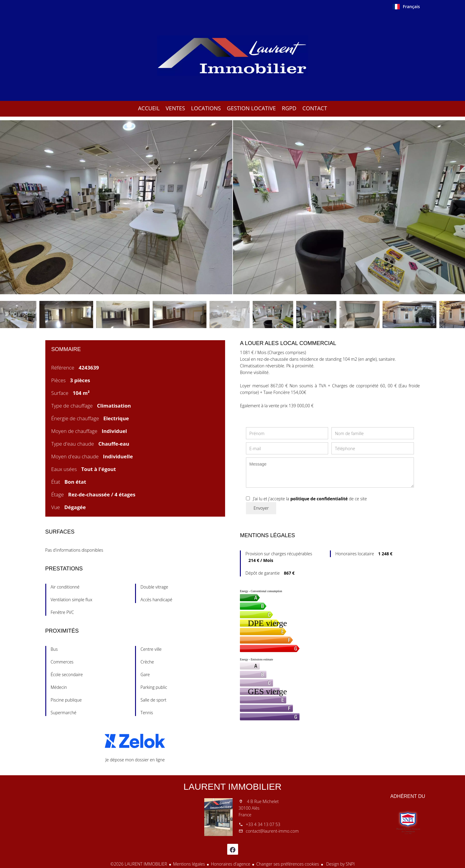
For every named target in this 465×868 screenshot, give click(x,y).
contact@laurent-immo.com (272, 831)
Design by (340, 864)
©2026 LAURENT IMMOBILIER (139, 864)
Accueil (233, 56)
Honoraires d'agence (231, 864)
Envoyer (261, 508)
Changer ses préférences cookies (288, 864)
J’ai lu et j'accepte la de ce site (310, 499)
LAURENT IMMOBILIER (232, 787)
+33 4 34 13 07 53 (263, 824)
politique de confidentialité (319, 499)
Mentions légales (189, 864)
